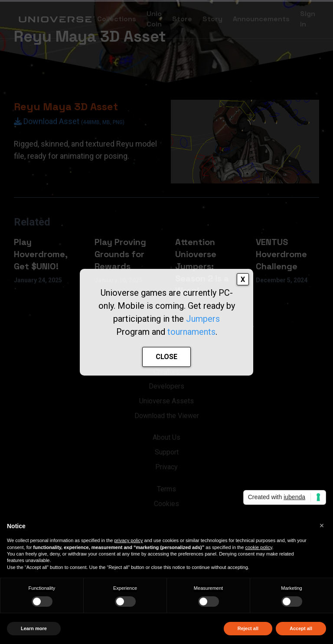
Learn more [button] (34, 628)
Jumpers (203, 319)
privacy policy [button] (128, 540)
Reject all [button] (248, 628)
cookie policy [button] (258, 547)
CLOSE (166, 357)
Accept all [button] (301, 628)
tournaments (191, 332)
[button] (322, 526)
